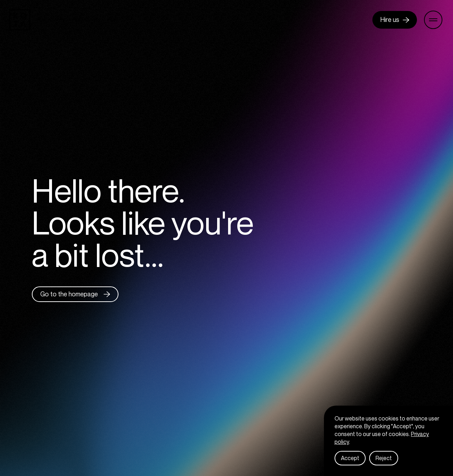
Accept (350, 462)
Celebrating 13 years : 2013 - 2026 (77, 20)
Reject (384, 462)
